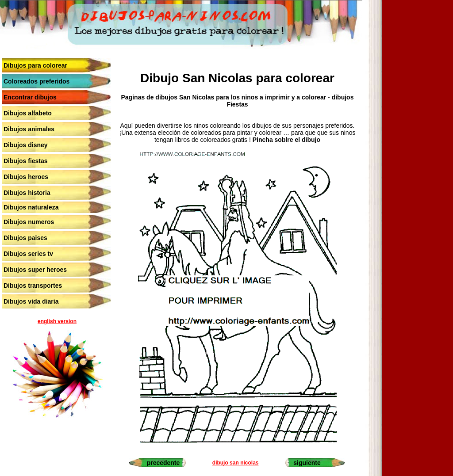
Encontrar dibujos (30, 97)
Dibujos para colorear (35, 65)
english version (57, 321)
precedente (163, 463)
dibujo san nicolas (236, 463)
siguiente (307, 463)
